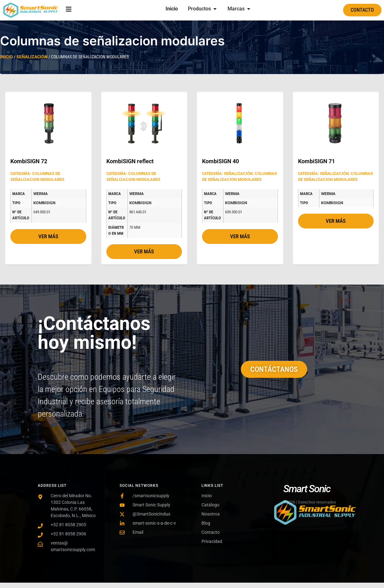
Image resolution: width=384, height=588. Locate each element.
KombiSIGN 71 (316, 161)
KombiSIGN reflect (130, 161)
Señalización (32, 57)
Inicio (6, 57)
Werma (41, 194)
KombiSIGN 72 (29, 161)
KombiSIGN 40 (220, 161)
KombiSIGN (44, 203)
